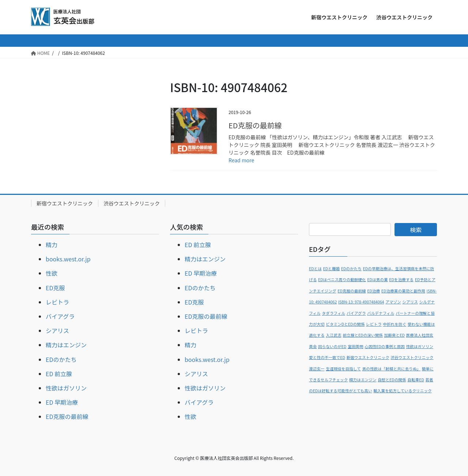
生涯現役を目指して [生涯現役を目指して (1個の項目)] (343, 369)
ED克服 (55, 288)
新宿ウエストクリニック (65, 203)
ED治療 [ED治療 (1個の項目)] (373, 291)
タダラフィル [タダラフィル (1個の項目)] (333, 313)
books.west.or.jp (68, 259)
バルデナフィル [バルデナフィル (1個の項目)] (381, 313)
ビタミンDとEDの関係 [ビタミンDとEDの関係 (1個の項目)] (345, 324)
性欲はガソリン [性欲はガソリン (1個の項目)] (420, 346)
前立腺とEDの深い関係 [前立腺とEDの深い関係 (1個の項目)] (363, 335)
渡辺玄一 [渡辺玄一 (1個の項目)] (317, 369)
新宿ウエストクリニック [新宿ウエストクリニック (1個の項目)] (368, 357)
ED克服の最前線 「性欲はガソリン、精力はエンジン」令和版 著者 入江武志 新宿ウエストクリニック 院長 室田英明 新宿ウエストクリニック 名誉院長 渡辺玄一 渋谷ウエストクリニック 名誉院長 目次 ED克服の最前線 (332, 145)
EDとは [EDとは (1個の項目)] (315, 269)
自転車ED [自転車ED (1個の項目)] (416, 380)
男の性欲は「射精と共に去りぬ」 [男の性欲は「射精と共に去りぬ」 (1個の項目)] (391, 369)
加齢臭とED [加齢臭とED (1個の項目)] (395, 335)
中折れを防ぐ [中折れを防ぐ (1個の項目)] (395, 324)
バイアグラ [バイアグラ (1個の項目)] (356, 313)
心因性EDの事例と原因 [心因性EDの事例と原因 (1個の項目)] (385, 346)
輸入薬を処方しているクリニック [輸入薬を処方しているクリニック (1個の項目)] (403, 391)
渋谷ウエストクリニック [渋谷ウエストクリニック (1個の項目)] (412, 357)
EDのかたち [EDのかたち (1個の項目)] (351, 269)
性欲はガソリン (66, 388)
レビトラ (57, 302)
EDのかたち (61, 359)
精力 (52, 245)
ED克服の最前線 (255, 125)
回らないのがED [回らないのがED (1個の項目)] (332, 346)
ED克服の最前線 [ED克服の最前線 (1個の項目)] (352, 291)
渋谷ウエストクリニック (132, 203)
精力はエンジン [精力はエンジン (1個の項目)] (363, 380)
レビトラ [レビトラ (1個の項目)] (374, 324)
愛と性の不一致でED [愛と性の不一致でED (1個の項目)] (327, 357)
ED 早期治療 (62, 402)
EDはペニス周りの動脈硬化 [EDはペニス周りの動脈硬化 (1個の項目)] (342, 279)
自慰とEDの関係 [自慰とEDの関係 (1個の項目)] (392, 380)
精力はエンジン (66, 345)
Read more (241, 160)
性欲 (52, 273)
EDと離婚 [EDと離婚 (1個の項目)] (331, 269)
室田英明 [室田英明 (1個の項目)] (356, 346)
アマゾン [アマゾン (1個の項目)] (393, 302)
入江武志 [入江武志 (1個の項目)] (334, 335)
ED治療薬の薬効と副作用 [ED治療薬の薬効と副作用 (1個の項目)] (403, 291)
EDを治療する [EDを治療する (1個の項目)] (401, 279)
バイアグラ (60, 316)
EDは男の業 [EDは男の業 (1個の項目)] (377, 279)
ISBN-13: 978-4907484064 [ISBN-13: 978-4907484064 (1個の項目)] (361, 302)
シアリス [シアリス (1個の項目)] (410, 302)
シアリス (57, 330)
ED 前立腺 (59, 374)
